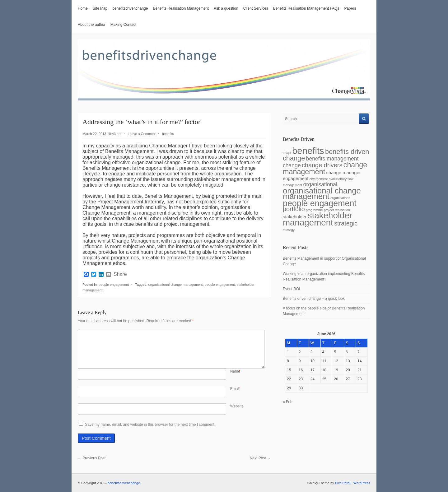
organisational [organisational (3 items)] (320, 184)
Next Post (260, 458)
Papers (350, 8)
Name (235, 371)
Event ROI (291, 289)
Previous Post (92, 458)
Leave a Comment (142, 134)
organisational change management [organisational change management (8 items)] (322, 193)
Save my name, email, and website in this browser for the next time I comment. (150, 425)
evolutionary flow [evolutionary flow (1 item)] (341, 179)
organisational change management (176, 285)
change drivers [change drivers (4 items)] (322, 165)
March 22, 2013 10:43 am (102, 134)
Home (83, 8)
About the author (92, 25)
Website (237, 406)
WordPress (362, 483)
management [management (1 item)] (292, 185)
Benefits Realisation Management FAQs (306, 8)
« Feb (288, 402)
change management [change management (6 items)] (325, 168)
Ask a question (226, 8)
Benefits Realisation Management (181, 8)
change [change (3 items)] (292, 165)
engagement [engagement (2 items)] (296, 179)
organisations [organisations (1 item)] (340, 198)
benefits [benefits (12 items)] (308, 151)
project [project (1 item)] (329, 210)
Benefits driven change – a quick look (314, 299)
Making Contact (123, 25)
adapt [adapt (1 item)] (287, 153)
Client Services (256, 8)
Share (120, 274)
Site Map (100, 8)
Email (235, 389)
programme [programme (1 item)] (314, 210)
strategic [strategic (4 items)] (346, 223)
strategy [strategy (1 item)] (289, 230)
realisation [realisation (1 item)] (342, 210)
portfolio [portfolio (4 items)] (294, 209)
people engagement (114, 285)
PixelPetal (343, 483)
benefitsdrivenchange (130, 8)
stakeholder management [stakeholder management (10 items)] (317, 219)
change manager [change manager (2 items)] (344, 173)
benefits (168, 134)
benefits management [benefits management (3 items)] (332, 159)
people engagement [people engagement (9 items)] (320, 203)
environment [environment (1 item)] (319, 179)
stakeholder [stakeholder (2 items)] (295, 217)
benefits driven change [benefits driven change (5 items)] (326, 155)
